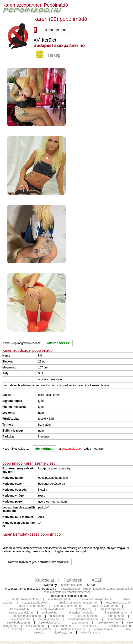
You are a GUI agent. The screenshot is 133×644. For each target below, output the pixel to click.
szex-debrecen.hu (51, 623)
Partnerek (73, 580)
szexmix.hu (19, 629)
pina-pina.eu (116, 616)
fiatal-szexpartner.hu (105, 606)
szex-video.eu (35, 626)
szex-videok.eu (63, 626)
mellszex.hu (50, 613)
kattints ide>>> (58, 343)
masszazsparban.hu (113, 609)
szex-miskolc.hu (108, 623)
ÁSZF (97, 580)
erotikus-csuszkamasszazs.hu (78, 603)
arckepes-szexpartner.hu (98, 599)
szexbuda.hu (90, 626)
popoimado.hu (20, 619)
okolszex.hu (58, 616)
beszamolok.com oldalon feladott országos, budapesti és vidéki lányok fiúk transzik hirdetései (89, 590)
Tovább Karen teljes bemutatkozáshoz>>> (38, 562)
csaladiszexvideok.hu (35, 603)
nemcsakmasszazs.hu (27, 616)
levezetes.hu (83, 609)
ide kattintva (44, 449)
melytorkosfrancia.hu (80, 613)
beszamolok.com (72, 585)
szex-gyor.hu (80, 623)
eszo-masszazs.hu (118, 603)
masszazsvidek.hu (21, 613)
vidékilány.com (91, 633)
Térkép (49, 55)
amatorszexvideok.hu (25, 599)
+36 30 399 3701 (55, 30)
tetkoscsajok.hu (104, 629)
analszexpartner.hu (60, 599)
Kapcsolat (45, 580)
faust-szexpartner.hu (32, 606)
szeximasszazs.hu (119, 626)
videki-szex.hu (63, 633)
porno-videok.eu (49, 619)
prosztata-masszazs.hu (83, 619)
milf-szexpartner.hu (115, 613)
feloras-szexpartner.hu (68, 606)
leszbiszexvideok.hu (53, 609)
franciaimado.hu (20, 609)
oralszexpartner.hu (87, 616)
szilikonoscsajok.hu (73, 629)
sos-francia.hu (116, 619)
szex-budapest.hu (19, 623)
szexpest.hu (43, 629)
